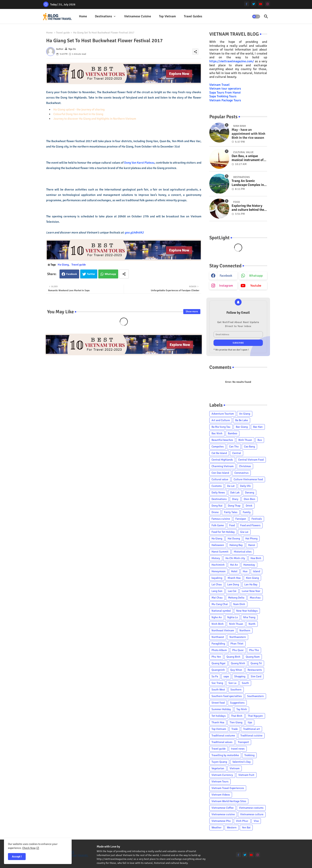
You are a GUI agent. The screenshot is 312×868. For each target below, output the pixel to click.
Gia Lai (244, 532)
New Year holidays (247, 611)
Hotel (234, 571)
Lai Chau (217, 584)
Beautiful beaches (222, 440)
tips (250, 722)
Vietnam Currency (222, 775)
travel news (238, 749)
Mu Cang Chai (220, 604)
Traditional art (252, 729)
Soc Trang (217, 683)
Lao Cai (232, 591)
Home (83, 16)
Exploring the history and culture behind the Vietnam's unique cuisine (248, 208)
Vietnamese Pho (221, 821)
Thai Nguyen (255, 716)
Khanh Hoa (234, 578)
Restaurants (255, 670)
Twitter (91, 274)
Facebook (72, 274)
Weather (216, 827)
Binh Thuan (245, 440)
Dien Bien (250, 499)
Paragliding (218, 644)
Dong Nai (217, 506)
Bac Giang (242, 427)
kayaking (217, 578)
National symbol (221, 611)
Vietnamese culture (252, 814)
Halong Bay (236, 545)
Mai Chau (217, 598)
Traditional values (222, 742)
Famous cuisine (221, 519)
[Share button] (124, 274)
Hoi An (234, 565)
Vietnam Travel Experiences (228, 788)
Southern (236, 690)
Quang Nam (253, 657)
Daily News (218, 493)
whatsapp (256, 276)
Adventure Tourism (223, 414)
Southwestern (255, 696)
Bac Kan (258, 427)
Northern (245, 630)
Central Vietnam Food (251, 460)
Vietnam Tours (220, 782)
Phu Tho (254, 650)
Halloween (218, 545)
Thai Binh (237, 716)
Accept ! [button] (17, 857)
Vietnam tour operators (225, 89)
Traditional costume (223, 736)
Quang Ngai (218, 663)
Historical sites (243, 552)
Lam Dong (233, 584)
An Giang (245, 414)
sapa (226, 676)
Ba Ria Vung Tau (221, 427)
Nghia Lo (233, 617)
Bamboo (233, 433)
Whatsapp (110, 274)
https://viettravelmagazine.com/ (232, 61)
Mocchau (255, 598)
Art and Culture (221, 420)
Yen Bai (246, 827)
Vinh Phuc (242, 821)
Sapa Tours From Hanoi (225, 93)
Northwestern (238, 637)
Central (237, 453)
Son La (232, 683)
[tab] (83, 16)
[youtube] (261, 4)
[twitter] (254, 4)
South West (218, 690)
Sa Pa (215, 676)
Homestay (249, 565)
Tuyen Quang (219, 762)
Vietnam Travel (219, 85)
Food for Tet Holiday (223, 532)
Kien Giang (252, 578)
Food (232, 525)
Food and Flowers (250, 525)
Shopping (240, 676)
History (216, 558)
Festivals (257, 519)
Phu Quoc (238, 650)
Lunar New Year (251, 591)
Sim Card (256, 676)
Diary (235, 499)
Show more (192, 311)
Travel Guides (193, 16)
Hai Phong (251, 538)
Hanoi (252, 545)
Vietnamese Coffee (223, 808)
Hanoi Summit (220, 552)
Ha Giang (63, 265)
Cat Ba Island (219, 453)
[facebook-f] (247, 4)
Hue (245, 571)
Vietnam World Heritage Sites (229, 801)
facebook (226, 276)
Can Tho (234, 447)
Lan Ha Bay (251, 584)
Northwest (218, 637)
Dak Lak (235, 493)
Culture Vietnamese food (248, 479)
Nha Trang (249, 617)
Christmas (245, 466)
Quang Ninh (238, 663)
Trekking (249, 755)
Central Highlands (222, 460)
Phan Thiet (237, 644)
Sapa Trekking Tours (223, 96)
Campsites (218, 447)
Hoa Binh (256, 558)
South (245, 683)
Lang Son (217, 591)
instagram (226, 286)
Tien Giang (236, 722)
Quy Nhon (236, 670)
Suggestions (237, 703)
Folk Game (218, 525)
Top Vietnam (167, 16)
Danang (250, 493)
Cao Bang (249, 447)
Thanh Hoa (218, 722)
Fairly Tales (231, 512)
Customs (217, 486)
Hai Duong (234, 538)
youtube (256, 286)
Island (256, 571)
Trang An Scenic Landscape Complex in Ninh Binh (248, 183)
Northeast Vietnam (223, 630)
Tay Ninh (242, 709)
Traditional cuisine (251, 736)
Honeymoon (219, 571)
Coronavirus (241, 473)
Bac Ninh (217, 433)
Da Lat (231, 486)
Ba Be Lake (242, 420)
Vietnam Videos (221, 795)
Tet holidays (219, 716)
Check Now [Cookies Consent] (29, 848)
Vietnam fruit (246, 775)
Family (247, 512)
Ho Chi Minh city (235, 558)
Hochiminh (218, 565)
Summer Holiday (221, 709)
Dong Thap (234, 506)
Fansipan (241, 519)
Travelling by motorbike (225, 755)
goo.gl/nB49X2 (134, 232)
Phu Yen (216, 657)
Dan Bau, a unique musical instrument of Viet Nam (248, 158)
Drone (215, 512)
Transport (243, 742)
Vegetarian (218, 768)
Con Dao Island (220, 473)
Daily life (245, 486)
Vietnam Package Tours (225, 100)
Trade (235, 729)
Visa (256, 821)
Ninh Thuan (236, 624)
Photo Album (219, 650)
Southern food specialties (227, 696)
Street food (218, 703)
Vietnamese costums (251, 808)
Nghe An (217, 617)
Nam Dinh (239, 604)
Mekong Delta (236, 598)
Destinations (103, 16)
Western (232, 827)
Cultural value (220, 479)
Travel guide (63, 33)
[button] (256, 17)
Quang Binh (233, 657)
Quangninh (218, 670)
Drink (249, 506)
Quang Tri (256, 663)
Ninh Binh (218, 624)
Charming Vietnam (223, 466)
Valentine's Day (242, 762)
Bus (260, 440)
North (252, 624)
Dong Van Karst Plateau (139, 163)
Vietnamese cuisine (138, 16)
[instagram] (268, 4)
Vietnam (235, 768)
